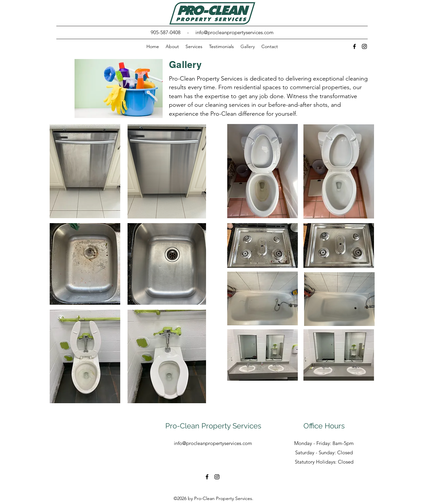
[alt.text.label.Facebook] (354, 46)
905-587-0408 (166, 32)
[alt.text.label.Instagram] (364, 46)
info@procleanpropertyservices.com (235, 32)
